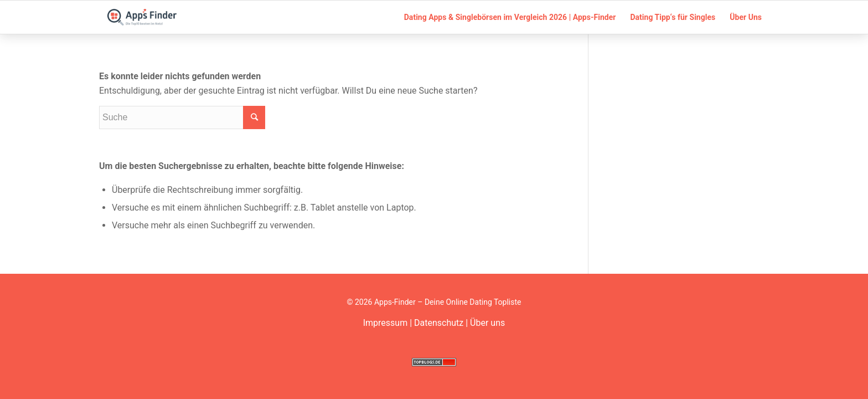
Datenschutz (439, 323)
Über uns (487, 323)
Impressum (386, 323)
